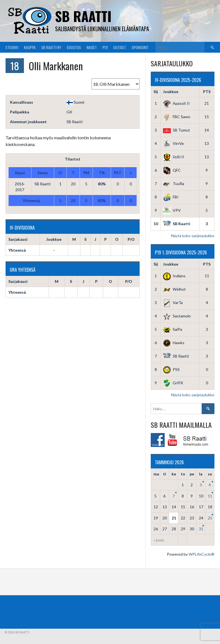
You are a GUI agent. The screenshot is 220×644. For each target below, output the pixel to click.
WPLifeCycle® (202, 554)
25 (210, 518)
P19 (105, 47)
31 (201, 529)
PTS (207, 92)
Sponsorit (140, 47)
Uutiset (120, 47)
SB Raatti (83, 16)
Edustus (74, 47)
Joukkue (171, 92)
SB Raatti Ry (51, 47)
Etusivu (12, 47)
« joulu (159, 540)
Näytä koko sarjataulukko (193, 236)
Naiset (92, 47)
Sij (156, 92)
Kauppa (30, 47)
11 (210, 496)
